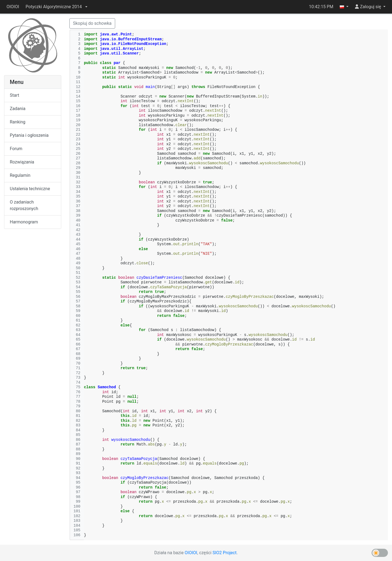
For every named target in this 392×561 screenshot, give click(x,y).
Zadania (18, 109)
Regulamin (20, 175)
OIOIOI (13, 7)
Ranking (18, 122)
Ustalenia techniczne (30, 189)
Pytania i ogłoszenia (29, 135)
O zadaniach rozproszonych (24, 205)
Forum (16, 149)
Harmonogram (24, 222)
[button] (56, 7)
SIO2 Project (225, 553)
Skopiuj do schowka (92, 23)
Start (14, 95)
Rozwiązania (22, 162)
